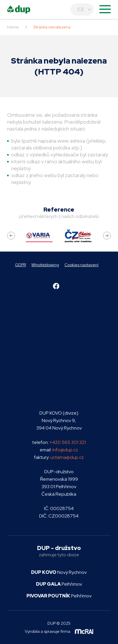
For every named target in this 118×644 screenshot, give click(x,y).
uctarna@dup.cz (67, 457)
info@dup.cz (65, 450)
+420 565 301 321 (68, 442)
